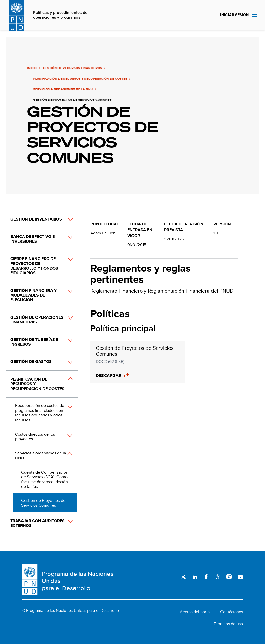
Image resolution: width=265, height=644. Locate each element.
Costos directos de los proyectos (35, 437)
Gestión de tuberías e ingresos (34, 342)
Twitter (183, 577)
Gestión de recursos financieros (72, 68)
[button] (65, 219)
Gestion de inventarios (36, 219)
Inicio (31, 68)
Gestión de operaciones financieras (37, 320)
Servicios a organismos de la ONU (63, 89)
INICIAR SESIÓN (234, 15)
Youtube (240, 577)
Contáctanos (232, 612)
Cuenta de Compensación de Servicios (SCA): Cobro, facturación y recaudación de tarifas (45, 479)
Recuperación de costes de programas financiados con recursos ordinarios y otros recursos (40, 413)
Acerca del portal (195, 612)
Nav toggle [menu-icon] (255, 15)
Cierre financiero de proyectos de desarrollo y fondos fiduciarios (34, 266)
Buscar (210, 15)
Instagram (229, 577)
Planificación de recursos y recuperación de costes (80, 79)
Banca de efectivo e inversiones (32, 239)
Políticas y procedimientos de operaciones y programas (60, 15)
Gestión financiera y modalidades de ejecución (34, 295)
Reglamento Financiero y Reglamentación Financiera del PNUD (162, 291)
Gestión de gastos (31, 362)
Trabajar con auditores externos (38, 523)
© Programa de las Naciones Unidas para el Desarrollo (70, 611)
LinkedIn (195, 577)
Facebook (206, 577)
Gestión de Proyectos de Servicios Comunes (43, 503)
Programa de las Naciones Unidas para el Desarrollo (78, 581)
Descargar (109, 376)
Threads (218, 577)
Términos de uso (228, 624)
